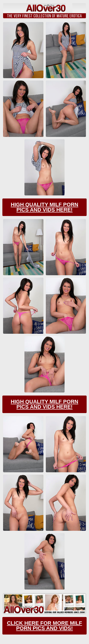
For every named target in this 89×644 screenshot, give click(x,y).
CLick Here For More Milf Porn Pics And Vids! (44, 626)
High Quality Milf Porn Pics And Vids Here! (44, 207)
